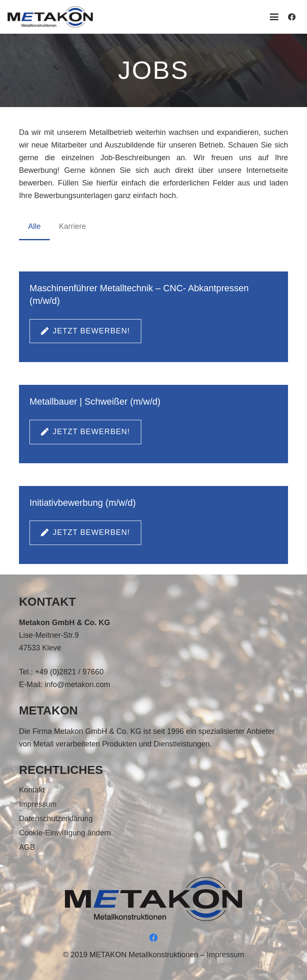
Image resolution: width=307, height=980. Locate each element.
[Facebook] (292, 17)
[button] (274, 17)
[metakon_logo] (50, 17)
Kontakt (32, 790)
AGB (27, 847)
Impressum (38, 804)
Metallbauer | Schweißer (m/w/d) (95, 401)
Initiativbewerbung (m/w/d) (83, 503)
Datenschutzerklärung (56, 819)
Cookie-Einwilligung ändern (65, 833)
